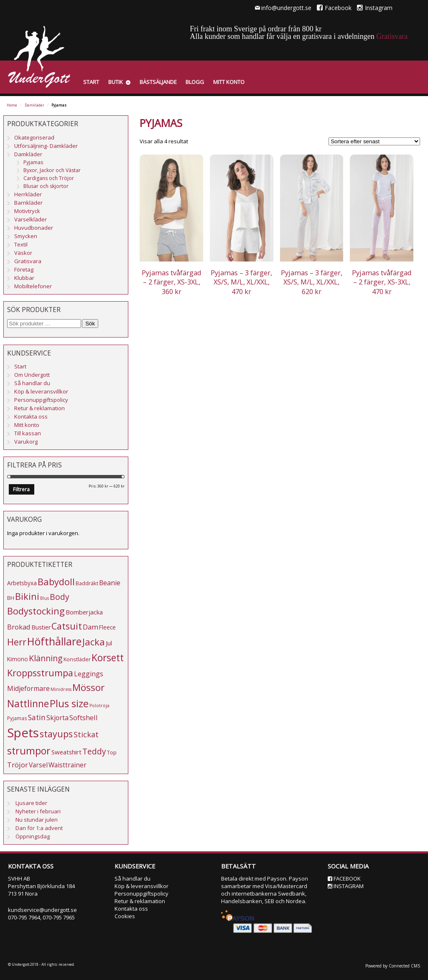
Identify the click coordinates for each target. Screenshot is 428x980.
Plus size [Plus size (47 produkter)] (69, 703)
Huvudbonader (34, 228)
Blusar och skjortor (46, 186)
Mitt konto (229, 82)
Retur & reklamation (39, 408)
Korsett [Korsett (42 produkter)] (108, 658)
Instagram (375, 8)
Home (12, 105)
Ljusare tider (31, 803)
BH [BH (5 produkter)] (11, 598)
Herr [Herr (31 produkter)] (17, 642)
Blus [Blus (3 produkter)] (45, 598)
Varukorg (26, 442)
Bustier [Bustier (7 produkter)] (41, 627)
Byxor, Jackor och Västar (52, 170)
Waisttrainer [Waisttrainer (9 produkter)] (68, 765)
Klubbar (24, 278)
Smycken (26, 236)
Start (91, 82)
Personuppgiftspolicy (41, 400)
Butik (116, 82)
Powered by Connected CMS (393, 966)
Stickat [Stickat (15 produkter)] (86, 734)
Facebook (334, 8)
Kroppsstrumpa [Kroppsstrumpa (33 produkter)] (40, 673)
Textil (21, 244)
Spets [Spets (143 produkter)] (23, 733)
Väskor (23, 253)
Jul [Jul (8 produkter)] (109, 643)
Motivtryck (27, 211)
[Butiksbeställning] (374, 141)
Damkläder (34, 105)
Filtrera (21, 489)
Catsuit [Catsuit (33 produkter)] (67, 626)
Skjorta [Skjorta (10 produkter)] (57, 718)
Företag (24, 269)
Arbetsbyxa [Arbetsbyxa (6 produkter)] (22, 583)
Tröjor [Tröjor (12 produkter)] (18, 765)
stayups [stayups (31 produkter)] (56, 734)
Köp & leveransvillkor (41, 391)
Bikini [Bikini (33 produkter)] (27, 596)
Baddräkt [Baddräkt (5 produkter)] (87, 583)
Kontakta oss (31, 416)
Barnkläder (28, 203)
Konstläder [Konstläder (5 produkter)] (77, 659)
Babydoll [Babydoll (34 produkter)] (56, 582)
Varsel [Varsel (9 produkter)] (38, 765)
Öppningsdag (33, 836)
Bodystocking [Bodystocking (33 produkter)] (36, 611)
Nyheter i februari (38, 811)
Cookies (125, 916)
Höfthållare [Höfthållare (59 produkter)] (54, 641)
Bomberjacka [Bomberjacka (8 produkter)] (84, 612)
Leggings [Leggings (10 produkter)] (89, 674)
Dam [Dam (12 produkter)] (90, 627)
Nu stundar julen (37, 820)
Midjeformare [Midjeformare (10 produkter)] (28, 688)
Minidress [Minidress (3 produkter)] (61, 689)
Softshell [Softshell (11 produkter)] (84, 717)
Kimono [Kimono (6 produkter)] (18, 659)
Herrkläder (28, 194)
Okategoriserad (34, 137)
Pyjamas (33, 162)
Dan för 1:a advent (39, 828)
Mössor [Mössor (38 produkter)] (88, 687)
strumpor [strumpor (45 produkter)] (29, 751)
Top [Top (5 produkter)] (112, 752)
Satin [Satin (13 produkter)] (37, 717)
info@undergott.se (286, 8)
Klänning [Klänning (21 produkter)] (46, 658)
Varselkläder (31, 219)
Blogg (195, 82)
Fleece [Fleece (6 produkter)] (107, 627)
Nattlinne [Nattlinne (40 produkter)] (28, 704)
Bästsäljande (158, 82)
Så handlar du (32, 383)
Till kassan (28, 433)
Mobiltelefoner (33, 286)
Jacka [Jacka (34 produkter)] (94, 642)
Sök (90, 324)
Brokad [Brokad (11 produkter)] (19, 627)
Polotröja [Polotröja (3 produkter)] (99, 706)
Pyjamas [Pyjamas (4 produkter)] (17, 718)
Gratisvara (392, 36)
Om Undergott (32, 375)
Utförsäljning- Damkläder (46, 146)
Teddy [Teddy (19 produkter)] (94, 752)
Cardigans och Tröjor (49, 178)
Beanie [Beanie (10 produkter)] (110, 583)
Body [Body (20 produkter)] (60, 597)
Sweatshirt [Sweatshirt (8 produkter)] (66, 752)
